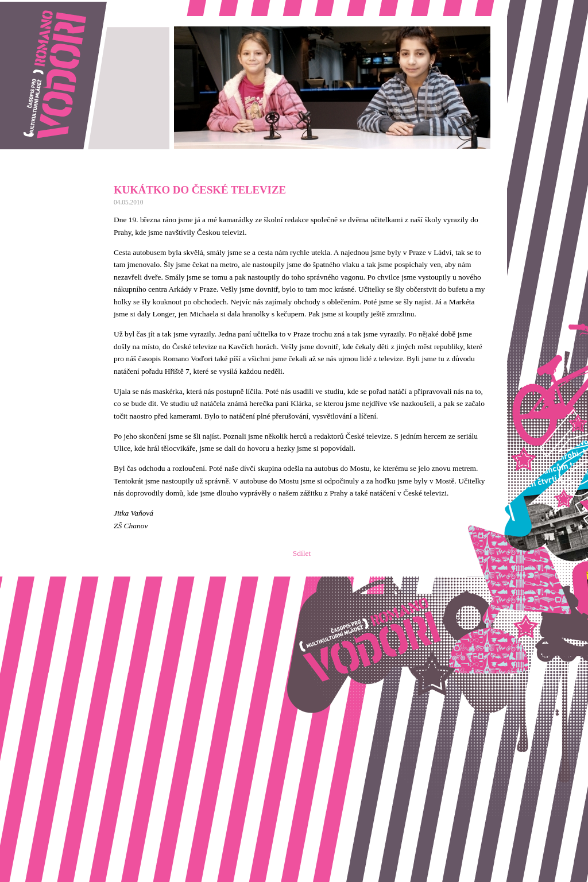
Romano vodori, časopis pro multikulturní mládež (77, 6)
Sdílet (302, 553)
